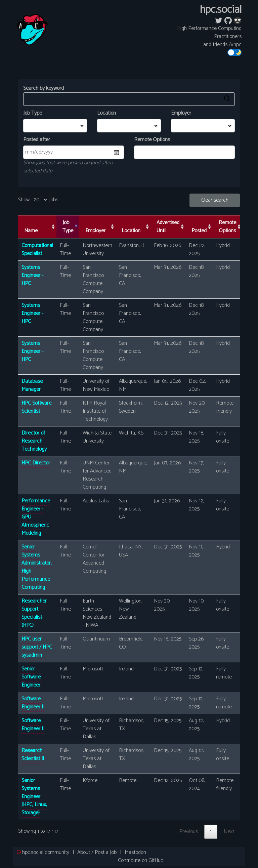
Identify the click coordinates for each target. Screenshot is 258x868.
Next (229, 832)
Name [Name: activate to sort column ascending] (31, 231)
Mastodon (135, 853)
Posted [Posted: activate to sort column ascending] (199, 231)
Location (106, 113)
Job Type (33, 113)
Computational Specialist (37, 250)
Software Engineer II (33, 703)
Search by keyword (129, 95)
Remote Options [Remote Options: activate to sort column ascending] (227, 227)
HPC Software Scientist (36, 407)
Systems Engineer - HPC (32, 275)
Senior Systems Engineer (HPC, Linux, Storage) (34, 797)
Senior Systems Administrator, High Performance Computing (37, 567)
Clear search (215, 200)
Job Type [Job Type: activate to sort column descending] (68, 227)
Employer (181, 113)
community (46, 852)
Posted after (37, 140)
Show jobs (38, 200)
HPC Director (36, 463)
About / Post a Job (97, 853)
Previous (189, 832)
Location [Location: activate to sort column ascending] (131, 231)
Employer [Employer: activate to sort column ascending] (95, 231)
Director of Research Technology (34, 441)
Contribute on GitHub (141, 861)
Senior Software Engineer (31, 677)
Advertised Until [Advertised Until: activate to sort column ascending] (168, 227)
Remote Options (152, 140)
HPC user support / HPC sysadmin (37, 647)
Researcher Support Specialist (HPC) (34, 613)
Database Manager (32, 385)
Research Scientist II (33, 755)
